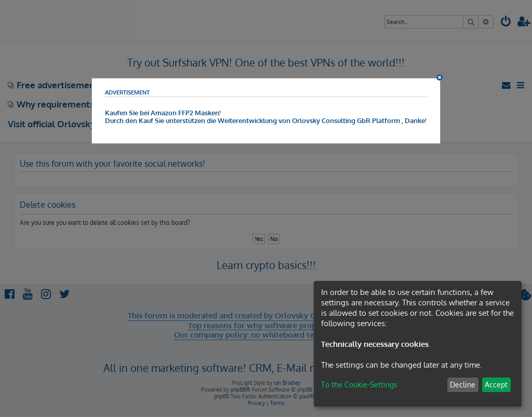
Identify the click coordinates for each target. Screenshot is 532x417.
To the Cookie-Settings (359, 385)
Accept (496, 385)
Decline (463, 385)
